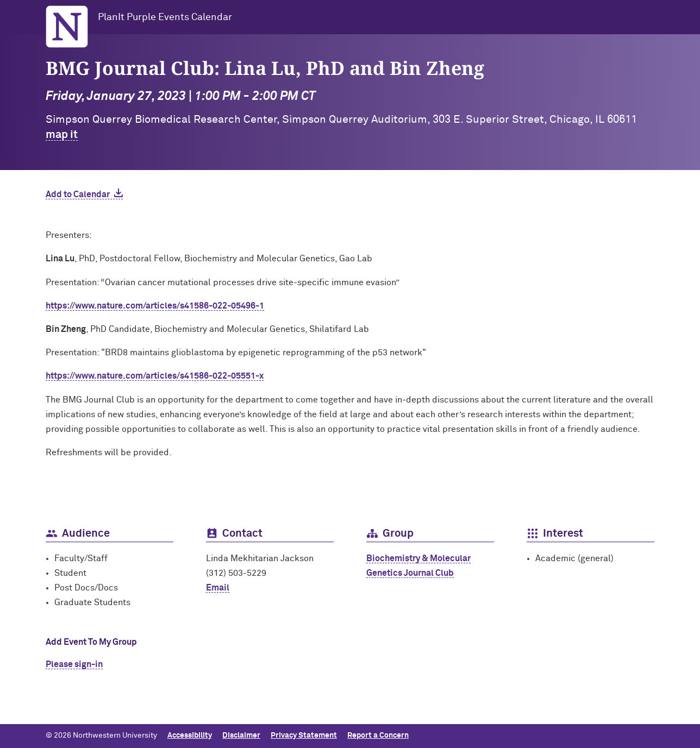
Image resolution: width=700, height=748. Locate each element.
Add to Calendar (78, 194)
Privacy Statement (304, 736)
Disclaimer (241, 736)
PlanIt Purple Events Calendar (165, 17)
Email (218, 588)
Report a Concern (378, 736)
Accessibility (190, 736)
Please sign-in (74, 664)
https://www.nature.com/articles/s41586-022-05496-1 (155, 306)
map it (62, 135)
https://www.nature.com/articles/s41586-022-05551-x (155, 376)
